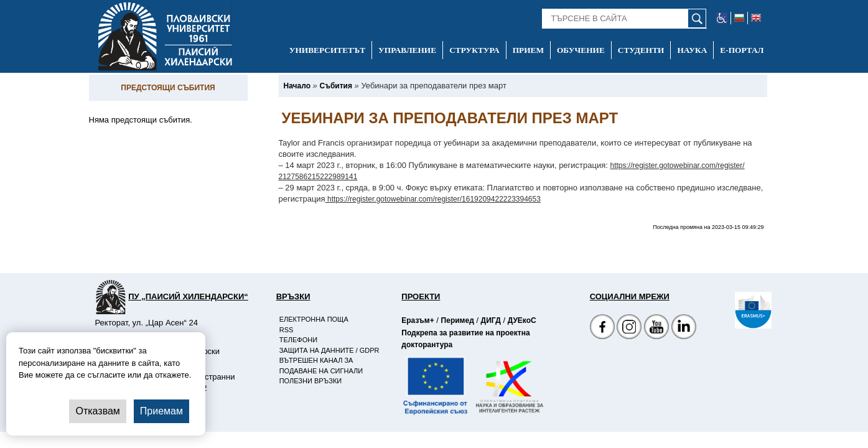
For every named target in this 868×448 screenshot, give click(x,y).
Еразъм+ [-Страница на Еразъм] (418, 320)
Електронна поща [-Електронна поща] (314, 319)
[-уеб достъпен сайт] (722, 18)
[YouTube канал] (656, 328)
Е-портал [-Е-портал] (742, 50)
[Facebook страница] (629, 328)
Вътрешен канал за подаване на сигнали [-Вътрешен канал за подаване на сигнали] (321, 366)
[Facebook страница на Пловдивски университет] (602, 328)
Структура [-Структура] (474, 50)
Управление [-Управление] (407, 50)
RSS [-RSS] (287, 330)
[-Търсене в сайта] (624, 19)
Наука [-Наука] (692, 50)
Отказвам (97, 411)
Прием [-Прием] (528, 50)
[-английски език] (756, 18)
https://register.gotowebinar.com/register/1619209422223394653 (433, 199)
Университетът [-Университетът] (327, 50)
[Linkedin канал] (684, 328)
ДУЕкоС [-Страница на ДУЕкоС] (522, 320)
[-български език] (740, 18)
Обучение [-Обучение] (581, 50)
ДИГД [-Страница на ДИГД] (491, 320)
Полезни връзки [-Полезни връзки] (311, 381)
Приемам (161, 411)
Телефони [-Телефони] (298, 340)
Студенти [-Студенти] (641, 50)
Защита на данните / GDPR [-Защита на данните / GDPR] (329, 350)
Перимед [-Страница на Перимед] (458, 320)
